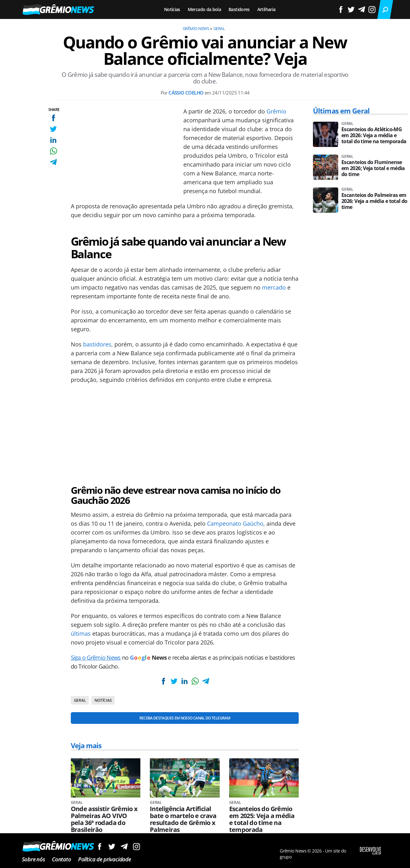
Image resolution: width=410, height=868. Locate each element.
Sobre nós (33, 859)
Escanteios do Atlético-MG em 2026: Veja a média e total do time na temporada (374, 135)
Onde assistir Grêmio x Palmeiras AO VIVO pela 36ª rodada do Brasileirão (104, 819)
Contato (61, 859)
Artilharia (266, 9)
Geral (219, 28)
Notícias (172, 9)
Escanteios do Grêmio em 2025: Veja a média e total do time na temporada (262, 819)
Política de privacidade (104, 859)
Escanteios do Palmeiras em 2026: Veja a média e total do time (374, 201)
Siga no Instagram (136, 846)
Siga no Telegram (124, 846)
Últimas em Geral (341, 111)
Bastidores (239, 9)
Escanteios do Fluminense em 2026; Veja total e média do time (373, 168)
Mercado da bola (204, 9)
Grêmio (276, 111)
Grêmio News (196, 28)
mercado (274, 287)
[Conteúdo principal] (205, 434)
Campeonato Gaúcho (235, 523)
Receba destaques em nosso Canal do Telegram (185, 718)
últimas (81, 633)
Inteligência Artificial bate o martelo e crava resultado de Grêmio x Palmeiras (183, 819)
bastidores (97, 344)
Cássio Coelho (186, 93)
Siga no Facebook (99, 846)
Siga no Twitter (112, 846)
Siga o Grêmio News (96, 657)
